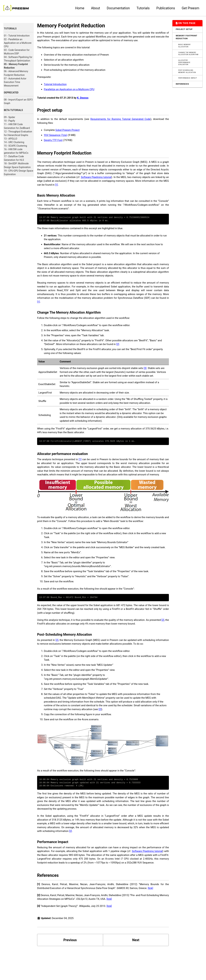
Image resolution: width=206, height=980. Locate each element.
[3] (145, 368)
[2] (118, 344)
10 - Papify (9, 121)
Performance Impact (188, 78)
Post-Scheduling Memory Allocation (187, 71)
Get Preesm (190, 8)
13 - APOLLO (11, 139)
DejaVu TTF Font (53, 140)
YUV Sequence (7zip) (56, 135)
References (182, 84)
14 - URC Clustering (14, 142)
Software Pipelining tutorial (96, 177)
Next (136, 940)
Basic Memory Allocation (184, 46)
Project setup (184, 29)
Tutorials (143, 8)
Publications (166, 8)
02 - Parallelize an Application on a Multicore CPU (18, 43)
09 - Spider (9, 117)
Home (80, 8)
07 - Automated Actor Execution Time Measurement (15, 82)
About (96, 8)
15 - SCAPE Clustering (15, 146)
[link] (150, 888)
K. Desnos (83, 98)
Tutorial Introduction (55, 84)
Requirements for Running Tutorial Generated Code (120, 119)
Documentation (118, 8)
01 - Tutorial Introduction (17, 36)
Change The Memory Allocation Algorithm (188, 54)
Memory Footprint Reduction (187, 37)
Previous (70, 940)
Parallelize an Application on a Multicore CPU (69, 89)
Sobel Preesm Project (67, 130)
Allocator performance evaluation (184, 62)
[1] (56, 185)
